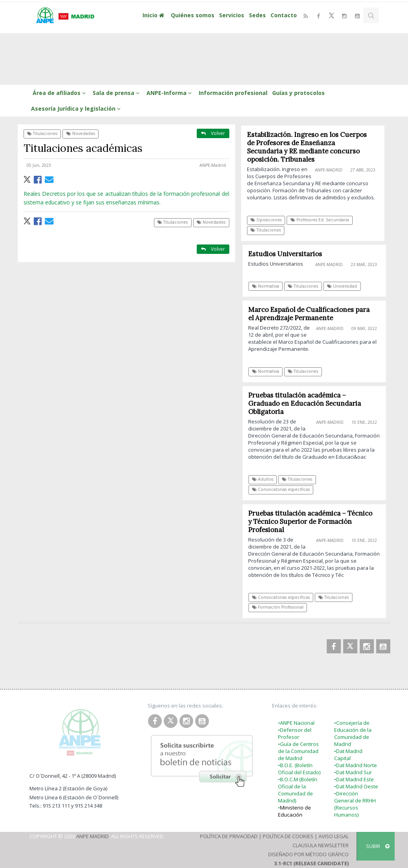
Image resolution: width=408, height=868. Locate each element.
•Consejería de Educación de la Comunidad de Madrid (353, 733)
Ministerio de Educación (295, 811)
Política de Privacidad (229, 836)
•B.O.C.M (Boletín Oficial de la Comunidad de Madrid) (298, 790)
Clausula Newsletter (321, 845)
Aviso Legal (334, 836)
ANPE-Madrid (213, 165)
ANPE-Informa (170, 93)
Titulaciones (42, 133)
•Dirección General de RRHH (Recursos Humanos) (355, 804)
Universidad (344, 286)
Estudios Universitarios (287, 254)
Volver (213, 133)
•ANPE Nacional (296, 723)
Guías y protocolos (298, 93)
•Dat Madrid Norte (356, 765)
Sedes (257, 15)
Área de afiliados (60, 93)
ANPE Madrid (92, 836)
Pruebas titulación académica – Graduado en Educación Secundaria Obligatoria (307, 403)
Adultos (265, 479)
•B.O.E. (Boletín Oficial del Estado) (299, 769)
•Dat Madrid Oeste (356, 786)
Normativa (268, 286)
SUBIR (378, 846)
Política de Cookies (288, 836)
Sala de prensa (117, 93)
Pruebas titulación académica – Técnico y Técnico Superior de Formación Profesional (313, 522)
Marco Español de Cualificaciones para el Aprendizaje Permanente (311, 314)
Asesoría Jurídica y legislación (77, 108)
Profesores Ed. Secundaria (320, 220)
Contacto (284, 15)
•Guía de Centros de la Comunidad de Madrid (298, 751)
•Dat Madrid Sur (353, 772)
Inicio (154, 15)
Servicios (232, 15)
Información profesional (233, 93)
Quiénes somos (193, 15)
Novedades (81, 133)
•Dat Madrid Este (354, 779)
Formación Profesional (280, 607)
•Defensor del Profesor (295, 733)
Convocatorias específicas (283, 489)
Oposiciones (266, 220)
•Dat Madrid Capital (348, 755)
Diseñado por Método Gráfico (308, 854)
